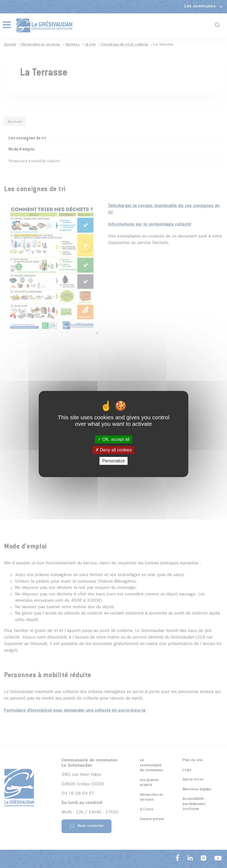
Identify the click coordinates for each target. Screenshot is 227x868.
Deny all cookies (114, 450)
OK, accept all (113, 439)
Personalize (114, 461)
